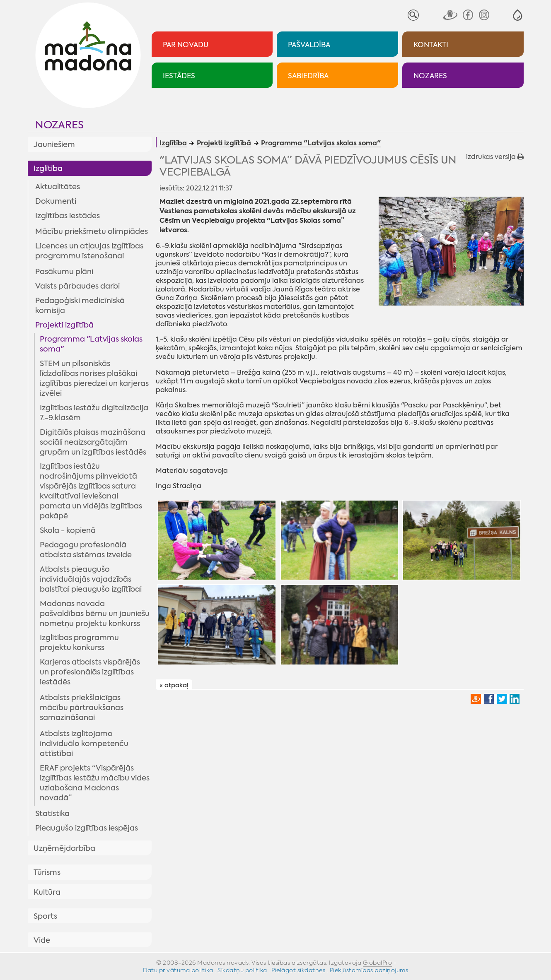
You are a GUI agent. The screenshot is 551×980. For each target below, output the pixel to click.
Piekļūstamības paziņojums (369, 970)
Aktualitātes (58, 187)
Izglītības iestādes (68, 216)
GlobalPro (378, 963)
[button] (518, 15)
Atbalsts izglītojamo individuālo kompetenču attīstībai (84, 744)
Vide (42, 940)
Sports (45, 916)
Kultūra (47, 892)
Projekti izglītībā (64, 325)
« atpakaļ (174, 685)
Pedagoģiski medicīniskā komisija (80, 306)
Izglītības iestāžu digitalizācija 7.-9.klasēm (94, 413)
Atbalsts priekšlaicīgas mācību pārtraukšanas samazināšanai (82, 708)
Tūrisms (47, 872)
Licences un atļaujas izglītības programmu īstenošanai (89, 251)
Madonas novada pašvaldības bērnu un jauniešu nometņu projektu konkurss (95, 614)
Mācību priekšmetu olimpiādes (92, 231)
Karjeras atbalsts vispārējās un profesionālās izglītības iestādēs (90, 672)
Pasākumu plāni (64, 272)
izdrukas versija (495, 157)
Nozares (59, 125)
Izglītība (48, 169)
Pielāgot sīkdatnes (298, 970)
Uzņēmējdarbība (64, 848)
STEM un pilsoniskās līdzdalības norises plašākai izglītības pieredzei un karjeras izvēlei (94, 378)
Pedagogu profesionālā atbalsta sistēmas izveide (86, 550)
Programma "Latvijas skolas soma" (91, 344)
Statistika (52, 814)
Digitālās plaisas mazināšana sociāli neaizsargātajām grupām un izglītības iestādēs (93, 442)
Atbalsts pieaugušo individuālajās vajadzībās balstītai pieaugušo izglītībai (91, 579)
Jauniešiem (54, 144)
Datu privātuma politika (178, 970)
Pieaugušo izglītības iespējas (87, 828)
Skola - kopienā (68, 530)
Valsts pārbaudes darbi (77, 286)
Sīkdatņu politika (242, 970)
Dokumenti (56, 201)
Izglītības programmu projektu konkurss (79, 643)
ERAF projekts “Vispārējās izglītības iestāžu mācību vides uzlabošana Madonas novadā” (95, 783)
